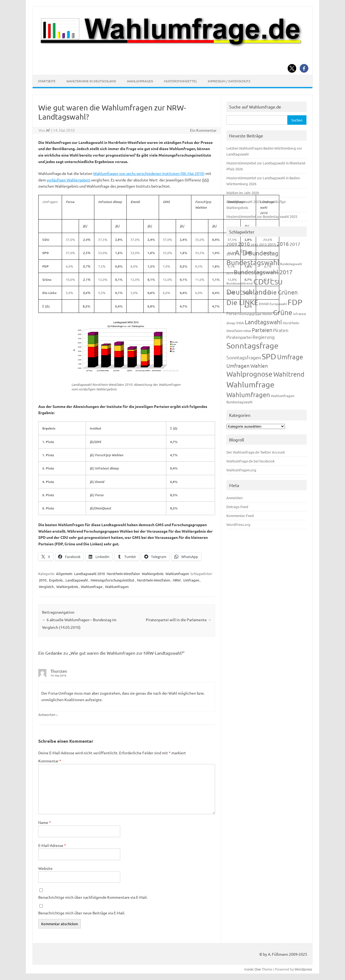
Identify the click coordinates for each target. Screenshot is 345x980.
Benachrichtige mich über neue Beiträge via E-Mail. (82, 913)
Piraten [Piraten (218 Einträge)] (281, 330)
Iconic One (253, 969)
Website (45, 868)
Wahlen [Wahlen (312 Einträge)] (259, 366)
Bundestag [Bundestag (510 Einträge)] (263, 253)
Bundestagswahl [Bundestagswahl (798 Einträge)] (253, 263)
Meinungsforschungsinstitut (112, 580)
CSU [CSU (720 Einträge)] (276, 282)
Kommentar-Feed (240, 516)
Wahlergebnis (153, 574)
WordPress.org (238, 524)
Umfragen (191, 580)
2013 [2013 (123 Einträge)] (263, 244)
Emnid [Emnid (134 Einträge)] (264, 304)
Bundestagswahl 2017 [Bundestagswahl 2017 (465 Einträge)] (263, 272)
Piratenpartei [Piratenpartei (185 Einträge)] (239, 337)
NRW (177, 580)
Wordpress (303, 969)
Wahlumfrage (92, 587)
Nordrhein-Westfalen (123, 574)
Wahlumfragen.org (241, 470)
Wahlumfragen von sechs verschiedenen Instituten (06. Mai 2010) (149, 173)
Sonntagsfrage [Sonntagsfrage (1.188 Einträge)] (252, 346)
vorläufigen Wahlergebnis (68, 180)
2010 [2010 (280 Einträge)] (244, 244)
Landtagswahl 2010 (89, 574)
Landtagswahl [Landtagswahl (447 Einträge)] (263, 322)
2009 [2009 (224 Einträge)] (232, 244)
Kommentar (50, 761)
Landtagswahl (77, 580)
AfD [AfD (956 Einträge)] (241, 253)
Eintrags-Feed (237, 507)
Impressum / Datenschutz (229, 81)
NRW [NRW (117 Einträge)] (247, 331)
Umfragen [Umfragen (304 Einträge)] (238, 366)
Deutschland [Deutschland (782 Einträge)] (246, 292)
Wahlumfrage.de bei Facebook (251, 461)
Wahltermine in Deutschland (91, 81)
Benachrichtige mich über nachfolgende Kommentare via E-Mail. (93, 897)
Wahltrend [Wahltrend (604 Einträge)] (289, 374)
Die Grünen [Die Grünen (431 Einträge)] (283, 292)
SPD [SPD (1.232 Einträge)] (269, 356)
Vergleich (46, 587)
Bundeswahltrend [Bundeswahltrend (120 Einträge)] (239, 283)
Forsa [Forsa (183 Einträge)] (232, 313)
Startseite (47, 81)
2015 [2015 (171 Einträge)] (272, 244)
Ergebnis (56, 580)
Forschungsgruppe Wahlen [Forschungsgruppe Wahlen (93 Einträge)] (255, 314)
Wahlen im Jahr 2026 (243, 193)
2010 (43, 580)
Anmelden (234, 498)
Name (45, 822)
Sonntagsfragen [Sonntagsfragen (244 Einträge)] (244, 357)
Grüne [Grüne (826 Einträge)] (283, 312)
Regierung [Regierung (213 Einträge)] (264, 337)
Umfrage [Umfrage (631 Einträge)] (290, 357)
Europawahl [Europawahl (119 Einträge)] (278, 304)
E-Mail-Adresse (52, 845)
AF (48, 130)
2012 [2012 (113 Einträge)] (254, 245)
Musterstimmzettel (180, 81)
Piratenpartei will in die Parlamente (179, 620)
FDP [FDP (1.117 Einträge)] (295, 302)
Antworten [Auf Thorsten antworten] (47, 714)
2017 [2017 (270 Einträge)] (295, 244)
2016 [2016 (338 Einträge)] (283, 244)
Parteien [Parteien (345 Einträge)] (262, 330)
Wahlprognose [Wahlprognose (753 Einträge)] (249, 374)
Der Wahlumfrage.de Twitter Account (256, 452)
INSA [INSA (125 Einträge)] (240, 323)
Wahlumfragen (140, 81)
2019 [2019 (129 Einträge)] (230, 254)
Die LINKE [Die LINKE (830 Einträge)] (242, 303)
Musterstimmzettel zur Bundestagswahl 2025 (262, 216)
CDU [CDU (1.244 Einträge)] (261, 282)
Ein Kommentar (203, 130)
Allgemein (64, 574)
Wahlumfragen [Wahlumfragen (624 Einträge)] (248, 395)
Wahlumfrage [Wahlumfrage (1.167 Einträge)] (250, 384)
